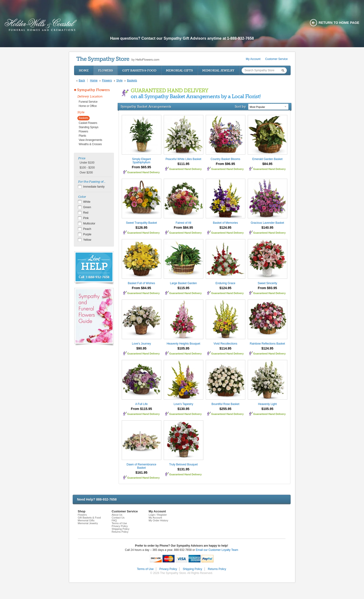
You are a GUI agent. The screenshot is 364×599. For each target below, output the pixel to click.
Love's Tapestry (183, 404)
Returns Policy (120, 532)
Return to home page (339, 23)
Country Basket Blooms (225, 159)
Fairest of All (183, 223)
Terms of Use (119, 523)
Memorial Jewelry (218, 70)
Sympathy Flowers (93, 90)
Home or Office (88, 106)
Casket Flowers (88, 123)
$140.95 (267, 228)
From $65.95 (142, 167)
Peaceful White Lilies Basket (183, 159)
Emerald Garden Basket (267, 159)
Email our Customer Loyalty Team (217, 550)
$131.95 (183, 469)
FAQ (114, 520)
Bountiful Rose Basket (225, 404)
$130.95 (183, 409)
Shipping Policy (120, 529)
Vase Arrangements (90, 140)
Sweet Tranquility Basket (141, 223)
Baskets (84, 118)
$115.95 (183, 288)
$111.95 (183, 164)
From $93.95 (268, 288)
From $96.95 (226, 164)
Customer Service (276, 59)
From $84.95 (184, 228)
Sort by (240, 106)
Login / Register (158, 515)
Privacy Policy (120, 526)
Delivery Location (90, 96)
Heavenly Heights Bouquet (183, 344)
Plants (83, 136)
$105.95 (183, 348)
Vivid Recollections (225, 344)
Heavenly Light (267, 404)
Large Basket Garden (183, 283)
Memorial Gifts (179, 70)
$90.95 (141, 348)
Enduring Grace (225, 283)
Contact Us (118, 518)
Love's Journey (141, 344)
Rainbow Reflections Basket (267, 344)
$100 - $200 (87, 168)
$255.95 (225, 409)
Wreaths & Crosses (90, 144)
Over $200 (86, 173)
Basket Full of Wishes (141, 283)
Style (81, 112)
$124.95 (225, 228)
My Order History (158, 520)
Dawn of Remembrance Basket (141, 466)
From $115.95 (142, 409)
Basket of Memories (225, 223)
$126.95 (141, 228)
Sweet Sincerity (267, 283)
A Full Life (141, 404)
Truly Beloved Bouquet (183, 464)
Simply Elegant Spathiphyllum (141, 161)
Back (82, 80)
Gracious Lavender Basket (267, 223)
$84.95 (267, 164)
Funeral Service (88, 102)
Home (84, 70)
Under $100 (87, 163)
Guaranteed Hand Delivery (143, 172)
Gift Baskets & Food (139, 70)
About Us (117, 515)
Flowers (106, 70)
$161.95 (141, 472)
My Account (253, 59)
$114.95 (225, 348)
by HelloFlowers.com (118, 59)
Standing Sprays (89, 127)
